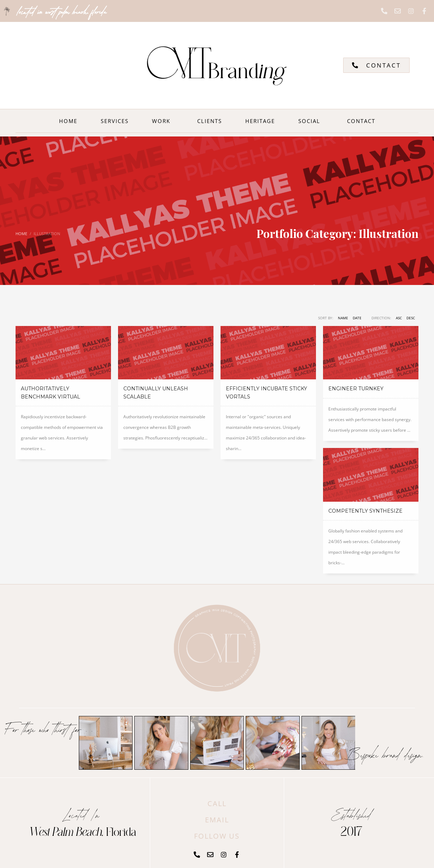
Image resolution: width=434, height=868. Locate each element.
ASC (399, 318)
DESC (411, 318)
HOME (68, 121)
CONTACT (361, 121)
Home (21, 234)
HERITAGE (260, 121)
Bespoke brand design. (384, 754)
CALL (217, 803)
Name (343, 318)
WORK (163, 121)
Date (357, 318)
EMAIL (217, 820)
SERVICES (115, 121)
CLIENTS (210, 121)
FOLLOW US (217, 836)
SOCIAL (311, 121)
